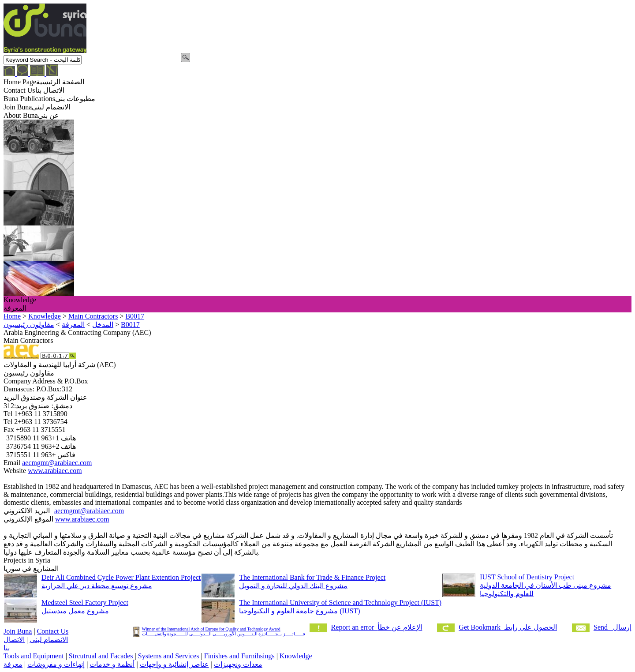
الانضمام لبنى (49, 640)
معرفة (13, 664)
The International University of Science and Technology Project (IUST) (340, 603)
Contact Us (53, 631)
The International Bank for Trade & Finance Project (312, 577)
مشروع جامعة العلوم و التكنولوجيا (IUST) (299, 611)
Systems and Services (169, 656)
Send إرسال (613, 627)
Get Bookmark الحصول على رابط (508, 627)
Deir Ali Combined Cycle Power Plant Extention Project (121, 577)
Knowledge (296, 656)
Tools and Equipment (34, 656)
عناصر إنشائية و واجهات (174, 664)
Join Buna (18, 631)
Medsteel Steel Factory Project (85, 603)
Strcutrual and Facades (101, 656)
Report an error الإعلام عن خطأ (377, 627)
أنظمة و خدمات (112, 664)
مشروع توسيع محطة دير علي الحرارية (97, 586)
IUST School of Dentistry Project (527, 577)
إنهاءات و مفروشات (56, 664)
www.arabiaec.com (55, 471)
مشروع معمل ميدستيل (75, 611)
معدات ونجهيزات (238, 664)
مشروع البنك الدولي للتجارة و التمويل (293, 586)
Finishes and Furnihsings (239, 656)
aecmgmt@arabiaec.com (57, 463)
